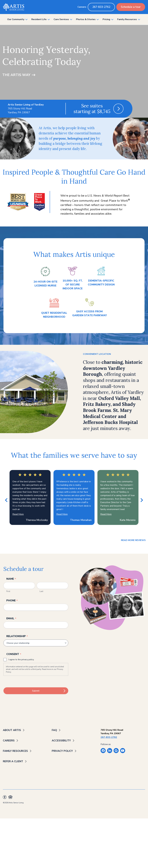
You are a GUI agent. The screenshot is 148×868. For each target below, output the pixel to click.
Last (41, 591)
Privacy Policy (62, 751)
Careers (82, 7)
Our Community (16, 19)
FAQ (54, 730)
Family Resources (127, 19)
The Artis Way (16, 75)
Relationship (17, 636)
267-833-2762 (101, 7)
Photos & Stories (86, 19)
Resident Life (39, 19)
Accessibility (61, 741)
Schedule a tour (131, 7)
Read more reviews (133, 540)
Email (11, 618)
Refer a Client (13, 761)
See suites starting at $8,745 (92, 108)
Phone (12, 601)
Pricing (106, 19)
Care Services (61, 19)
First (8, 591)
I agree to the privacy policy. (21, 660)
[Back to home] (14, 7)
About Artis (12, 730)
